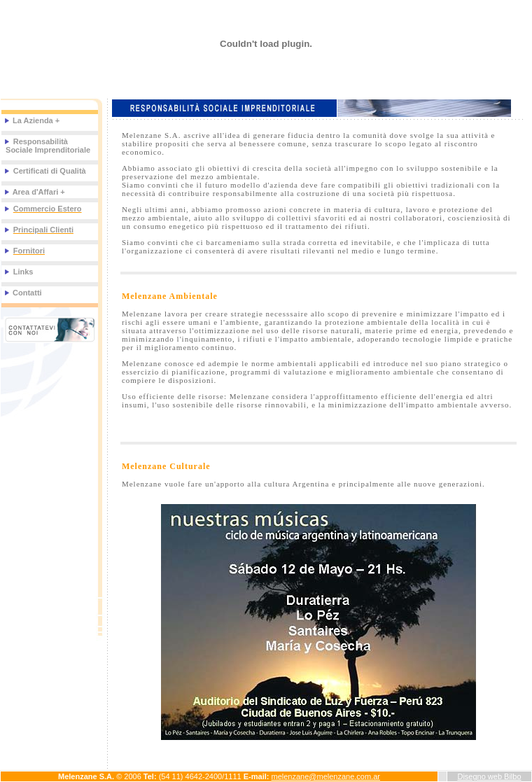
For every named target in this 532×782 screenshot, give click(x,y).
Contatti (26, 293)
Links (23, 272)
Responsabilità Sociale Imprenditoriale (47, 146)
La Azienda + (31, 120)
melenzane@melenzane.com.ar (326, 776)
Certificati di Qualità (50, 171)
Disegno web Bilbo (489, 776)
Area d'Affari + (34, 192)
